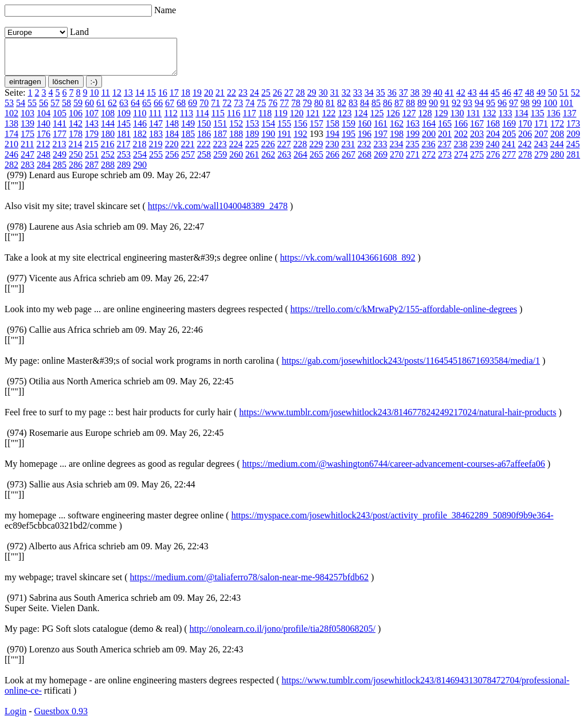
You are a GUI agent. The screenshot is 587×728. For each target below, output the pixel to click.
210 (11, 151)
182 (140, 141)
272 (429, 161)
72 (227, 110)
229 (316, 151)
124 (361, 120)
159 (349, 130)
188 (236, 141)
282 (11, 172)
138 (11, 130)
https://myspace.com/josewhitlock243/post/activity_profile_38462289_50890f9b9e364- (392, 522)
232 (364, 151)
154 (268, 130)
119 (281, 120)
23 (243, 99)
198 (397, 141)
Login (15, 718)
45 (495, 99)
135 (537, 120)
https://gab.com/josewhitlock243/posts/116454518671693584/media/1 (411, 367)
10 (94, 99)
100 (550, 110)
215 (91, 151)
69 (193, 110)
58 (66, 110)
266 (332, 161)
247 (28, 161)
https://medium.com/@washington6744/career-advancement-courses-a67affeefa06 (394, 471)
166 (461, 130)
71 (216, 110)
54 (21, 110)
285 (60, 172)
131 (473, 120)
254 (140, 161)
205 (509, 141)
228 (300, 151)
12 (117, 99)
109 (124, 120)
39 (426, 99)
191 (284, 141)
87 (399, 110)
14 (140, 99)
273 (445, 161)
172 (557, 130)
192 (300, 141)
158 (332, 130)
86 (388, 110)
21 (220, 99)
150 (204, 130)
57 (55, 110)
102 (11, 120)
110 (140, 120)
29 (312, 99)
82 (342, 110)
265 (316, 161)
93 (468, 110)
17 (174, 99)
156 (300, 130)
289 (124, 172)
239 (476, 151)
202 (461, 141)
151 (220, 130)
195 (349, 141)
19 (197, 99)
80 (319, 110)
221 (187, 151)
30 (323, 99)
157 (316, 130)
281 (573, 161)
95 (491, 110)
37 (404, 99)
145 (124, 130)
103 (28, 120)
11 (105, 99)
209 (573, 141)
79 (307, 110)
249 (60, 161)
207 (541, 141)
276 (493, 161)
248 (44, 161)
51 (564, 99)
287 (92, 172)
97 (514, 110)
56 (44, 110)
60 (89, 110)
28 (300, 99)
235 (412, 151)
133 (505, 120)
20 (209, 99)
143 (92, 130)
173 (573, 130)
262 (268, 161)
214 (75, 151)
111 (155, 120)
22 (232, 99)
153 (252, 130)
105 (60, 120)
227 (284, 151)
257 (188, 161)
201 (445, 141)
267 (349, 161)
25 (266, 99)
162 (397, 130)
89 (422, 110)
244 (557, 151)
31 (335, 99)
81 (330, 110)
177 (60, 141)
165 (445, 130)
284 (44, 172)
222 (204, 151)
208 (557, 141)
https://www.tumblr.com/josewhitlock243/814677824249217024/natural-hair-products (398, 419)
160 (365, 130)
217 (123, 151)
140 (44, 130)
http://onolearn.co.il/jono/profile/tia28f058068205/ (283, 635)
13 (128, 99)
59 (78, 110)
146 (140, 130)
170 (525, 130)
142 (76, 130)
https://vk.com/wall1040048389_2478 (218, 213)
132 (489, 120)
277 (509, 161)
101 (566, 110)
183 (156, 141)
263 (284, 161)
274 (461, 161)
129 (441, 120)
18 (186, 99)
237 (444, 151)
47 (518, 99)
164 (429, 130)
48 (530, 99)
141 (60, 130)
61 (101, 110)
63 (124, 110)
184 (172, 141)
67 (170, 110)
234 (396, 151)
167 (477, 130)
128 (425, 120)
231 (348, 151)
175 (28, 141)
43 (472, 99)
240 (492, 151)
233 (380, 151)
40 (438, 99)
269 (381, 161)
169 (509, 130)
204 (493, 141)
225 (252, 151)
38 (415, 99)
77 (284, 110)
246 (11, 161)
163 (413, 130)
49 (541, 99)
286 (76, 172)
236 (428, 151)
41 (449, 99)
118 (265, 120)
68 (181, 110)
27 (289, 99)
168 (493, 130)
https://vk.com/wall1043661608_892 (347, 264)
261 (252, 161)
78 (296, 110)
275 (477, 161)
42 (461, 99)
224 (236, 151)
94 (479, 110)
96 (502, 110)
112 (171, 120)
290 (140, 172)
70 (204, 110)
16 (163, 99)
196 (365, 141)
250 (76, 161)
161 (381, 130)
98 (525, 110)
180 (108, 141)
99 (537, 110)
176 (44, 141)
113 (187, 120)
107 (92, 120)
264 (300, 161)
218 (139, 151)
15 (151, 99)
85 (376, 110)
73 (238, 110)
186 (204, 141)
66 (158, 110)
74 (250, 110)
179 (92, 141)
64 (135, 110)
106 (76, 120)
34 (369, 99)
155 (284, 130)
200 (429, 141)
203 (477, 141)
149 (188, 130)
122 (328, 120)
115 (218, 120)
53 (9, 110)
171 (541, 130)
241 (508, 151)
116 (234, 120)
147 (156, 130)
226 (268, 151)
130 (457, 120)
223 (220, 151)
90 (433, 110)
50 (553, 99)
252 (108, 161)
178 (76, 141)
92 (456, 110)
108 (108, 120)
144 (108, 130)
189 (252, 141)
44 (484, 99)
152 (236, 130)
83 (353, 110)
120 (296, 120)
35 (381, 99)
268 (365, 161)
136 (553, 120)
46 (507, 99)
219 (155, 151)
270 (397, 161)
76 (273, 110)
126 (393, 120)
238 (460, 151)
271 (413, 161)
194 (332, 141)
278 (525, 161)
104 (44, 120)
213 (59, 151)
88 (410, 110)
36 (392, 99)
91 (445, 110)
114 (202, 120)
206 (525, 141)
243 (541, 151)
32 (346, 99)
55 (32, 110)
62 (112, 110)
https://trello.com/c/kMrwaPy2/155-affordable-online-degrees (404, 316)
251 (92, 161)
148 (172, 130)
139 (28, 130)
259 (220, 161)
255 (156, 161)
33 (358, 99)
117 (249, 120)
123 (345, 120)
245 (573, 151)
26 (277, 99)
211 (27, 151)
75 (261, 110)
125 (377, 120)
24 (255, 99)
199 (413, 141)
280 (557, 161)
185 (188, 141)
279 (541, 161)
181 (124, 141)
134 (521, 120)
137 (569, 120)
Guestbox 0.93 (61, 718)
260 (236, 161)
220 (171, 151)
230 (332, 151)
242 (525, 151)
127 (409, 120)
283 (28, 172)
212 (43, 151)
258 (204, 161)
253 (124, 161)
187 (220, 141)
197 (381, 141)
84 (365, 110)
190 (268, 141)
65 (147, 110)
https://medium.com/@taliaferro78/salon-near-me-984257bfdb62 (250, 584)
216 (107, 151)
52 (576, 99)
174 (11, 141)
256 (172, 161)
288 (108, 172)
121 (312, 120)
